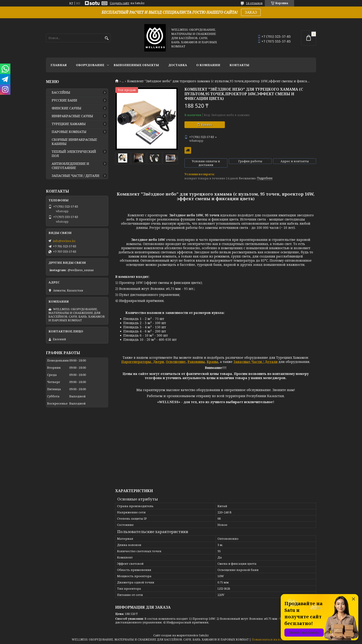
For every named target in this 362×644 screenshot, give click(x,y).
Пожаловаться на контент (271, 639)
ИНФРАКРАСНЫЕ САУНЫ (72, 116)
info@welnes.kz (64, 241)
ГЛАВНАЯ (59, 65)
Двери (158, 362)
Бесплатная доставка (188, 150)
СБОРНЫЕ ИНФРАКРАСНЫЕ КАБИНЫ (74, 142)
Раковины (196, 362)
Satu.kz (204, 635)
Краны (212, 362)
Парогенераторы (136, 362)
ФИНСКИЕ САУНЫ (66, 108)
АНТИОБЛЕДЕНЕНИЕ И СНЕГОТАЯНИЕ (70, 166)
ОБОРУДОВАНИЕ (90, 65)
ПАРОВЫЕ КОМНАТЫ (69, 132)
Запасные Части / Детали (255, 362)
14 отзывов (254, 3)
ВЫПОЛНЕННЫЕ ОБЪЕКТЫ (136, 65)
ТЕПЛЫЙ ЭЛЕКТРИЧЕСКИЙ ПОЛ (74, 154)
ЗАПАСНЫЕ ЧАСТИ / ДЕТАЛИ (75, 176)
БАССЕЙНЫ (61, 92)
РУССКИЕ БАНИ (64, 100)
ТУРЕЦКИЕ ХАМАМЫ (69, 124)
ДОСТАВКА (178, 65)
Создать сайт (120, 3)
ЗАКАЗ (251, 12)
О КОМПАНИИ (208, 65)
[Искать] (107, 38)
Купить (207, 125)
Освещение (176, 362)
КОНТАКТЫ (239, 65)
